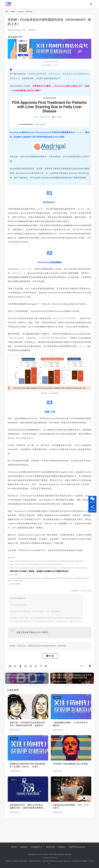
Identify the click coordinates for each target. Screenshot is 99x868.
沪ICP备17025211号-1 (50, 858)
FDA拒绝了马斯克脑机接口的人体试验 (70, 764)
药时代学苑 (50, 847)
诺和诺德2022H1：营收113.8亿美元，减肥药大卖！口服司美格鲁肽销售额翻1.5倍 (27, 807)
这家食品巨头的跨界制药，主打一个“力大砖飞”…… (71, 806)
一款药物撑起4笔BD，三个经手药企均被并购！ (70, 724)
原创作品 (32, 30)
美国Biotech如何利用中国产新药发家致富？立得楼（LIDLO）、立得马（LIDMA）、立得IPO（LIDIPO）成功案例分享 (28, 765)
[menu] (91, 4)
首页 (7, 12)
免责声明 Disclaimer (77, 847)
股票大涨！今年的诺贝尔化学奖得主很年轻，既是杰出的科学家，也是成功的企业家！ (27, 724)
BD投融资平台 (37, 847)
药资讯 (14, 847)
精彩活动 (24, 847)
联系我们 (62, 847)
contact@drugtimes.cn (63, 861)
